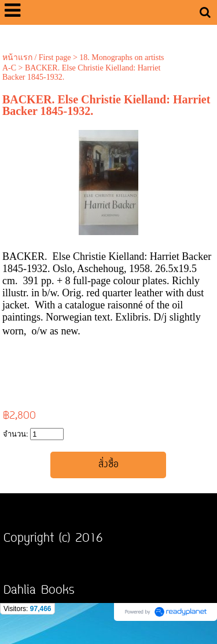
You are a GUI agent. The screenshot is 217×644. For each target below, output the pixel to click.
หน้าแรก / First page (37, 57)
